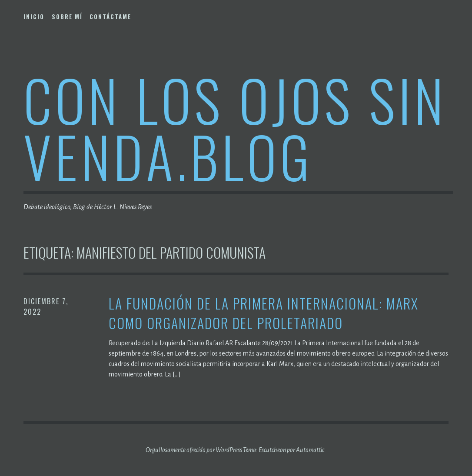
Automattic (310, 450)
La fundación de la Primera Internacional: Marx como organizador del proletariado (264, 313)
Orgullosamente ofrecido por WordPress (194, 450)
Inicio (34, 17)
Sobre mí (67, 17)
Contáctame (110, 17)
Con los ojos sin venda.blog (235, 128)
